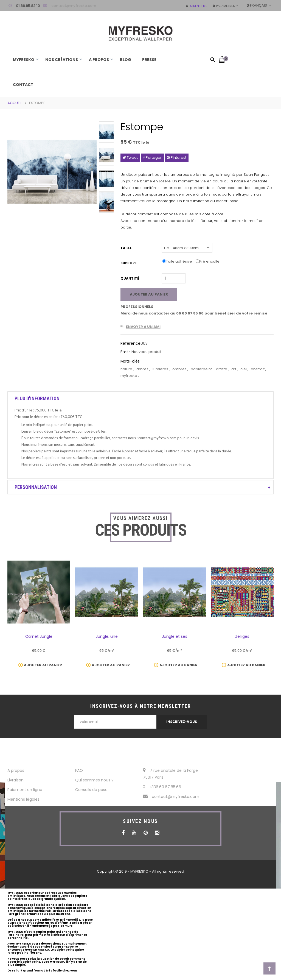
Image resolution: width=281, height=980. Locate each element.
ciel (244, 369)
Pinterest (177, 158)
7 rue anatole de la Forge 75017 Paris (170, 774)
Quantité (130, 278)
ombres (180, 369)
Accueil (15, 103)
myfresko (129, 376)
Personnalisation (36, 487)
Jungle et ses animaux (175, 638)
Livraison (16, 780)
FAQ (79, 770)
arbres (143, 369)
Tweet (130, 158)
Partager (152, 158)
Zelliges (242, 636)
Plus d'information (37, 398)
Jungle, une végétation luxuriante (107, 638)
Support (129, 263)
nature (127, 369)
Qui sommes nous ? (94, 780)
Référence (130, 343)
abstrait (258, 369)
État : (125, 352)
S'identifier (197, 6)
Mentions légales (23, 799)
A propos (16, 770)
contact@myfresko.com (74, 6)
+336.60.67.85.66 (162, 787)
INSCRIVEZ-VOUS (182, 722)
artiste (222, 369)
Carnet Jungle (39, 636)
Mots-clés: (130, 361)
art (234, 369)
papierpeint (202, 369)
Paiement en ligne (25, 790)
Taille (127, 248)
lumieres (161, 369)
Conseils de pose (91, 790)
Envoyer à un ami (143, 327)
